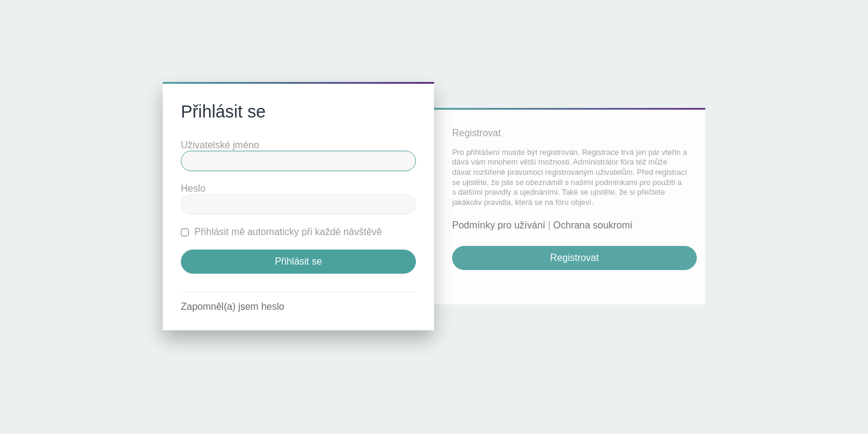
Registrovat (575, 258)
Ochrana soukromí (593, 225)
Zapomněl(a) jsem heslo (233, 307)
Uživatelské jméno (220, 145)
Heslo (193, 188)
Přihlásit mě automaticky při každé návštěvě (281, 232)
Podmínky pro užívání (499, 225)
